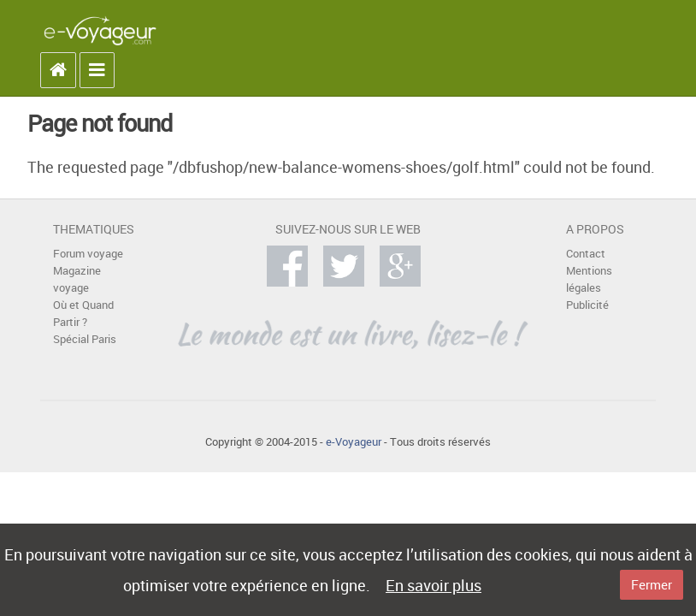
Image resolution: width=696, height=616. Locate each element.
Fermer (652, 584)
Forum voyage (88, 254)
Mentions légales (589, 279)
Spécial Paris (85, 339)
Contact (586, 254)
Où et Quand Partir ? (83, 314)
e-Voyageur (354, 442)
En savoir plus (434, 585)
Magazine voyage (77, 279)
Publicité (587, 305)
